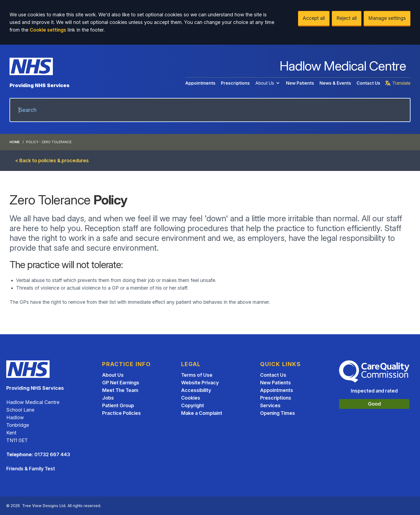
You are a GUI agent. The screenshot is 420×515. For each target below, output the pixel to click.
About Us (268, 83)
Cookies (191, 398)
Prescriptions (235, 83)
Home (15, 142)
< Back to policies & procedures (52, 160)
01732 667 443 (52, 454)
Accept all (314, 18)
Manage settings (387, 18)
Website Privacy (200, 383)
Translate (398, 83)
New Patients (300, 83)
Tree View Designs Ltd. (44, 506)
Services (270, 405)
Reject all (347, 18)
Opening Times (278, 413)
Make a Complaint (202, 413)
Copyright (193, 405)
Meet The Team (120, 390)
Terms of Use (197, 375)
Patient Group (118, 405)
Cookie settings (48, 30)
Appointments (200, 83)
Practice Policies (121, 413)
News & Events (335, 83)
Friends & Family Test (31, 469)
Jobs (108, 398)
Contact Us (368, 83)
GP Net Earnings (121, 383)
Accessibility (196, 390)
